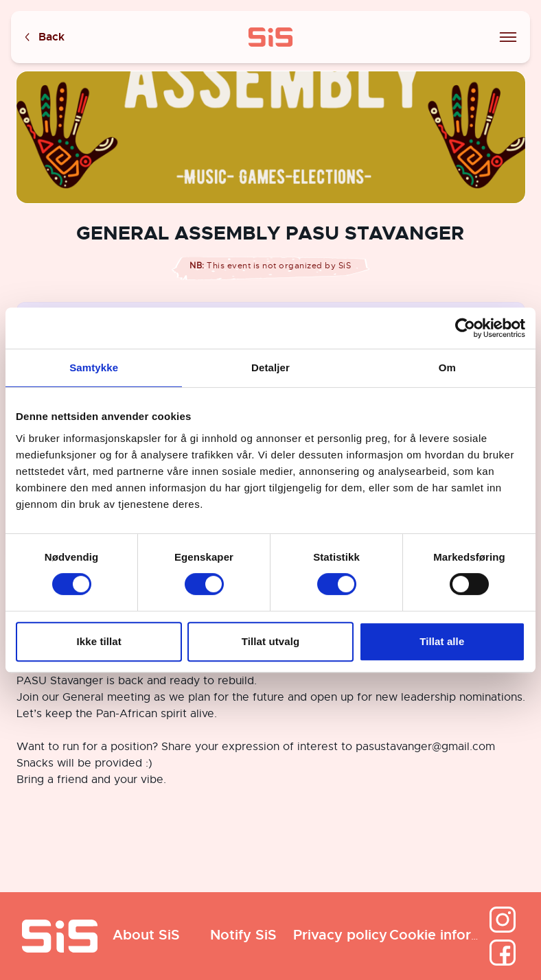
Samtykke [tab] (94, 367)
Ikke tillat (99, 641)
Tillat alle (442, 641)
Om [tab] (447, 367)
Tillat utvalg (270, 641)
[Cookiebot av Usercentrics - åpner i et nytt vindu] (465, 328)
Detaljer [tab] (270, 367)
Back (43, 37)
